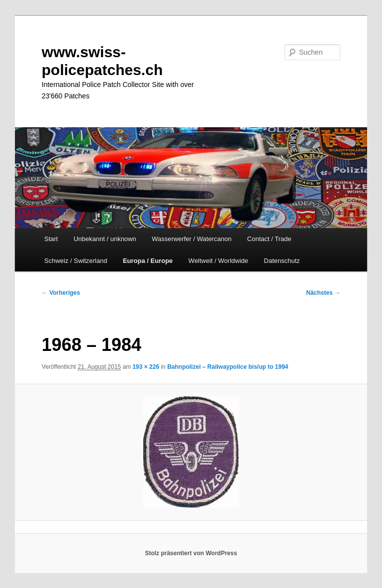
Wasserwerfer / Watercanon (191, 239)
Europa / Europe (148, 261)
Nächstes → (324, 293)
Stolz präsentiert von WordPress (191, 553)
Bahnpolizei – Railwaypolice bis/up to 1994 (228, 367)
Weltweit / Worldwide (218, 261)
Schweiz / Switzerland (76, 261)
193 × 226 (146, 367)
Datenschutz (282, 261)
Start (51, 239)
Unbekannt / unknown (105, 239)
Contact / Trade (269, 239)
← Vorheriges (61, 293)
